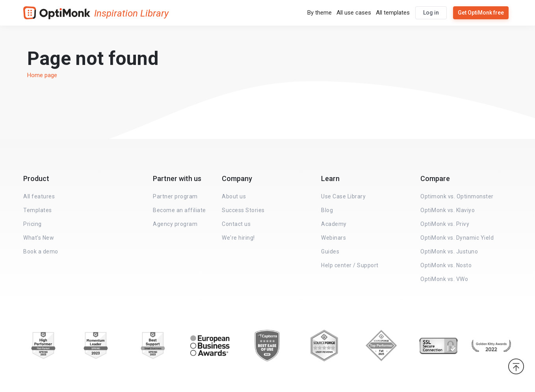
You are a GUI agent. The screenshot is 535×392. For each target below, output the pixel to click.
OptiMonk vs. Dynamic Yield (457, 238)
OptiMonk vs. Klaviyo (448, 210)
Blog (327, 210)
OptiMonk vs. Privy (445, 224)
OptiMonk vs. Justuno (449, 251)
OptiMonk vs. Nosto (446, 265)
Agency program (175, 224)
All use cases (354, 13)
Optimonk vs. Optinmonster (457, 196)
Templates (38, 210)
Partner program (175, 196)
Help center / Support (350, 265)
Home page (42, 75)
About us (234, 196)
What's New (39, 238)
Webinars (333, 238)
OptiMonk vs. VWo (444, 279)
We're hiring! (238, 238)
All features (39, 196)
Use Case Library (343, 196)
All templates (393, 13)
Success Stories (243, 210)
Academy (334, 224)
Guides (330, 251)
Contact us (236, 224)
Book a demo (41, 251)
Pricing (33, 224)
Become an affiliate (179, 210)
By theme (320, 13)
